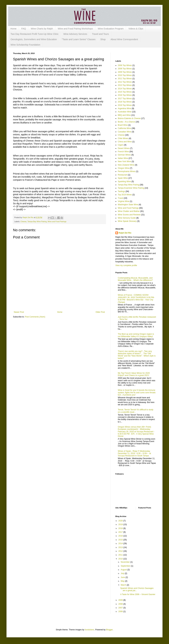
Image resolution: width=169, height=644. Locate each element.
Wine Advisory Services (75, 34)
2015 (121, 540)
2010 (121, 559)
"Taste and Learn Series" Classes (79, 39)
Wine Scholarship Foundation (25, 45)
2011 (121, 555)
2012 (121, 551)
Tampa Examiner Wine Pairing (131, 188)
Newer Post (19, 312)
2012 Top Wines (125, 82)
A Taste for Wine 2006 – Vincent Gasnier (138, 594)
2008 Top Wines (125, 69)
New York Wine (124, 161)
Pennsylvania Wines (127, 171)
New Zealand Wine (126, 165)
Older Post (100, 312)
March (124, 585)
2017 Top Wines (125, 99)
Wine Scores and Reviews (129, 215)
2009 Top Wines (125, 72)
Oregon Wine (124, 168)
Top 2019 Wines (125, 195)
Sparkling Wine (124, 181)
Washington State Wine (128, 205)
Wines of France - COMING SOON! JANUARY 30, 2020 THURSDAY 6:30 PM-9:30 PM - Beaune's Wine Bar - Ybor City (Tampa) (136, 299)
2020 (121, 521)
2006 (121, 611)
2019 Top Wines (125, 105)
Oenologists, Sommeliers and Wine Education (34, 39)
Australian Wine (125, 112)
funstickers (89, 630)
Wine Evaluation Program (111, 29)
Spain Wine (123, 178)
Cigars (121, 145)
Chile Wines (123, 138)
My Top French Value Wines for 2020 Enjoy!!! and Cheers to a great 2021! (134, 374)
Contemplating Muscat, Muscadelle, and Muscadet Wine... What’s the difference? (135, 279)
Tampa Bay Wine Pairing (37, 221)
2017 (121, 532)
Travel (120, 198)
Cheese (23, 221)
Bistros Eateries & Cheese (129, 118)
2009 (121, 600)
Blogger (109, 630)
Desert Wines (124, 148)
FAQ (24, 29)
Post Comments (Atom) (35, 317)
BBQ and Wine (124, 115)
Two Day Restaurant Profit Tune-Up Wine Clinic (35, 34)
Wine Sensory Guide (127, 218)
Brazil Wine (123, 125)
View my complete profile (126, 265)
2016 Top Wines (125, 95)
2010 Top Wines (125, 75)
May (123, 581)
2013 (121, 547)
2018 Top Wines (125, 102)
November (126, 562)
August (124, 570)
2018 (121, 528)
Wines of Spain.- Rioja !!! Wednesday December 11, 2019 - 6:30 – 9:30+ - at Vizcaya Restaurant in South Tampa (134, 453)
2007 (121, 608)
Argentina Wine (124, 108)
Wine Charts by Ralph (42, 29)
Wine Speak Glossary (127, 221)
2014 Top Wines (125, 89)
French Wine (123, 152)
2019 (121, 524)
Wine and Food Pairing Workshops (75, 29)
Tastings (121, 191)
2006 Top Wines (125, 65)
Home (13, 29)
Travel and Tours (100, 34)
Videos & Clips (136, 29)
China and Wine (125, 142)
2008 (121, 604)
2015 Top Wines (125, 92)
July (123, 573)
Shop (103, 39)
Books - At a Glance (126, 122)
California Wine (124, 128)
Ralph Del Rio (125, 233)
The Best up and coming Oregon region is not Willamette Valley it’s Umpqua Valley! (136, 335)
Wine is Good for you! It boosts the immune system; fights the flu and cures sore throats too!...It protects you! (137, 392)
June (123, 577)
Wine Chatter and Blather (129, 211)
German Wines (124, 155)
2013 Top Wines (125, 85)
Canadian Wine (124, 132)
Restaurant (123, 175)
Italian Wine (123, 158)
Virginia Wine (123, 201)
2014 (121, 543)
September (126, 566)
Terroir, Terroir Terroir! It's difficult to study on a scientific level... (136, 411)
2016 (121, 536)
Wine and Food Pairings (57, 221)
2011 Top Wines (125, 79)
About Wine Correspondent (124, 39)
